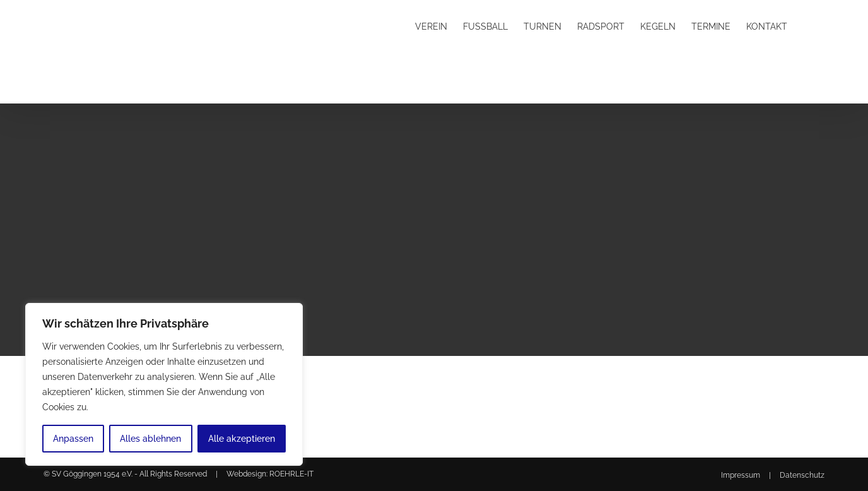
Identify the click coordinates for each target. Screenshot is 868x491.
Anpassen (73, 439)
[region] (164, 384)
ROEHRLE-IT (291, 474)
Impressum (741, 475)
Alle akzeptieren (242, 439)
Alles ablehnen (150, 439)
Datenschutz (802, 475)
